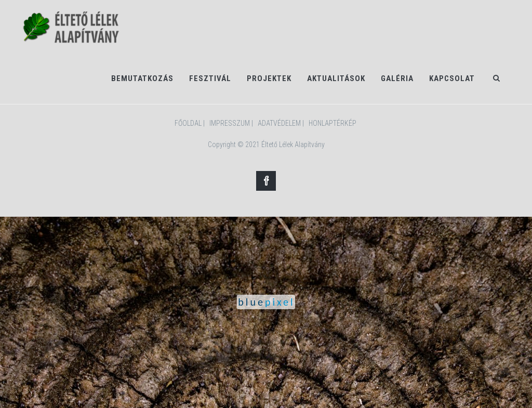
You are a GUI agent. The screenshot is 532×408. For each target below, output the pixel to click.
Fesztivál (210, 78)
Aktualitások (336, 78)
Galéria (397, 78)
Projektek (269, 78)
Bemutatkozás (142, 78)
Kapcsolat (452, 78)
